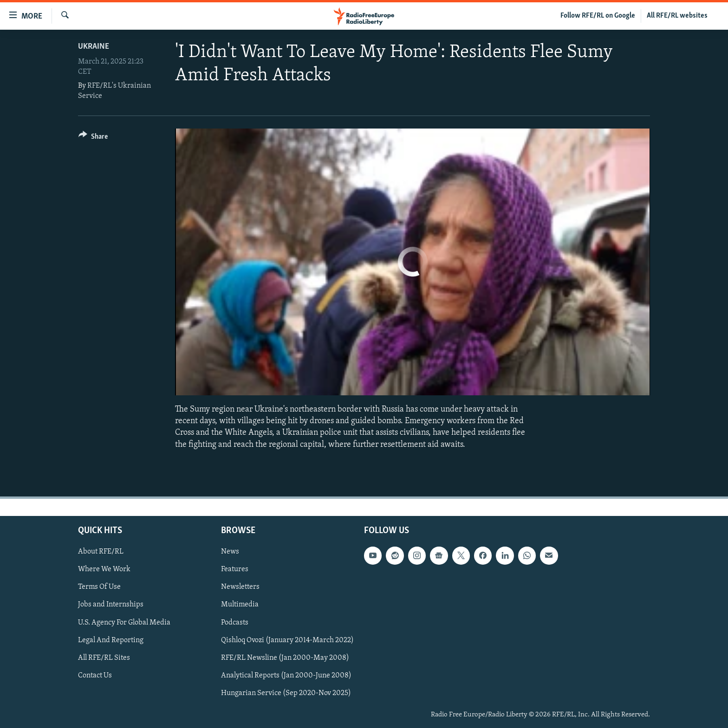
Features (235, 569)
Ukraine (94, 47)
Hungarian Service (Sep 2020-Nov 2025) (286, 693)
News (230, 552)
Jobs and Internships (111, 605)
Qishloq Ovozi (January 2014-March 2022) (287, 640)
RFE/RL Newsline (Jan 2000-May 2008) (285, 657)
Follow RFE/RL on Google (598, 16)
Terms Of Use (99, 587)
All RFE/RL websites (677, 16)
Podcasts (235, 622)
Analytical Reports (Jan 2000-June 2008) (286, 676)
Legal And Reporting (111, 640)
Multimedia (240, 605)
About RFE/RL (101, 552)
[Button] (93, 138)
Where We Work (104, 569)
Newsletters (240, 587)
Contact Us (95, 676)
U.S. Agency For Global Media (124, 622)
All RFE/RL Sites (104, 657)
